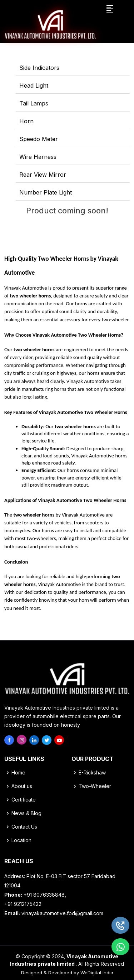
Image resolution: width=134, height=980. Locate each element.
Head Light (34, 85)
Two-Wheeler (95, 786)
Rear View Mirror (43, 175)
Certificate (24, 800)
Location (21, 840)
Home (18, 773)
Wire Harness (38, 157)
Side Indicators (39, 68)
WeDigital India (97, 973)
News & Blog (26, 813)
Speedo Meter (39, 139)
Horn (26, 121)
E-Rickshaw (92, 773)
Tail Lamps (34, 103)
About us (22, 786)
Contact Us (24, 827)
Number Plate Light (46, 192)
